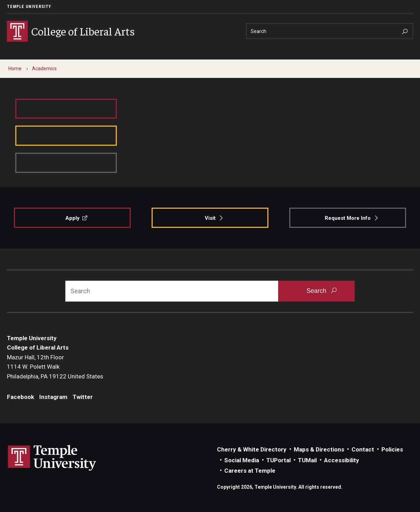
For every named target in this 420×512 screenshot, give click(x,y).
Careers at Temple (250, 471)
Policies (392, 449)
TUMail (307, 460)
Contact (363, 449)
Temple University (29, 7)
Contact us (158, 155)
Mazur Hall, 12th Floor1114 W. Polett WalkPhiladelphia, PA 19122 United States (55, 367)
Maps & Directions (319, 449)
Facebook (21, 397)
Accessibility (342, 460)
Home (15, 69)
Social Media (242, 460)
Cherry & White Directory (252, 449)
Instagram (53, 397)
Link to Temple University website (52, 458)
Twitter (83, 397)
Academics (44, 69)
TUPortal (278, 460)
